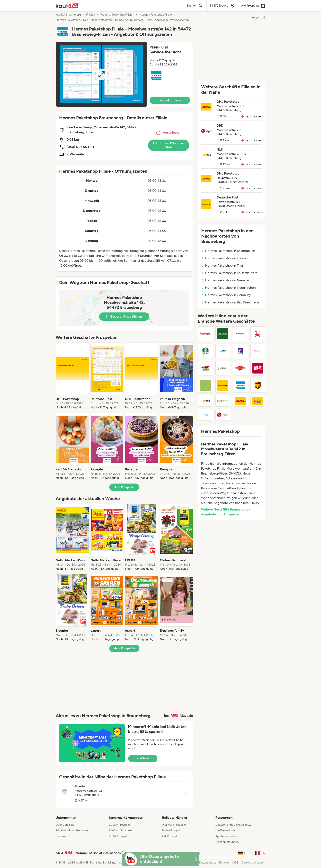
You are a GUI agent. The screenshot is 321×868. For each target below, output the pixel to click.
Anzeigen (258, 17)
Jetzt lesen (143, 758)
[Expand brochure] (101, 74)
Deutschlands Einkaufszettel (234, 825)
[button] (124, 74)
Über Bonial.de (65, 825)
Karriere (61, 836)
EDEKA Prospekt (119, 825)
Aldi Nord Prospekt (174, 825)
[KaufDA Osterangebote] (160, 859)
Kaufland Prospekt (121, 830)
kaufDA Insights (225, 830)
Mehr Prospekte (124, 487)
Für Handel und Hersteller (72, 830)
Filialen (91, 15)
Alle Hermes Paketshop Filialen (168, 145)
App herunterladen (227, 836)
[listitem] (72, 376)
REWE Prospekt (119, 836)
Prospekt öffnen (170, 100)
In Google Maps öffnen (124, 316)
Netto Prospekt (172, 830)
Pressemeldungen (227, 842)
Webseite (77, 154)
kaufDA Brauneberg (68, 15)
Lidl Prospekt (170, 836)
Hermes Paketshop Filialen (156, 15)
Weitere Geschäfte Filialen (117, 15)
